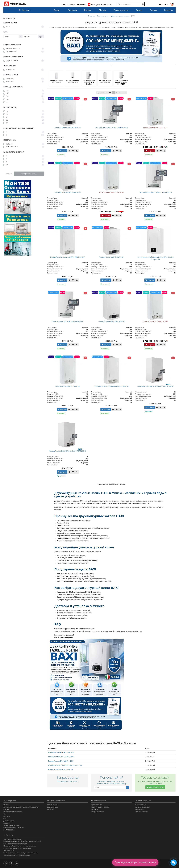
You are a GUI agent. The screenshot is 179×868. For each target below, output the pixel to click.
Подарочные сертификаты (100, 807)
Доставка (82, 4)
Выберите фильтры (29, 174)
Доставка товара (9, 821)
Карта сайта (51, 809)
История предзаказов (142, 807)
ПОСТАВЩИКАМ (9, 830)
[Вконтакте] (18, 863)
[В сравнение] (77, 151)
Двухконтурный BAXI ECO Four (105, 81)
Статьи (139, 10)
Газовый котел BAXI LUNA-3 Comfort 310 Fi (111, 128)
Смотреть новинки (155, 787)
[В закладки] (73, 151)
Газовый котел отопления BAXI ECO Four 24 (111, 386)
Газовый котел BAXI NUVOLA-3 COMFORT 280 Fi (68, 451)
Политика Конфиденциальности (14, 828)
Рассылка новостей (142, 812)
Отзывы (153, 10)
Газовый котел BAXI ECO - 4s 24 (155, 128)
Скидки (57, 10)
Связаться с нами (53, 805)
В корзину (62, 151)
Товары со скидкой (98, 812)
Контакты (168, 10)
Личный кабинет (141, 805)
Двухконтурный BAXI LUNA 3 (73, 81)
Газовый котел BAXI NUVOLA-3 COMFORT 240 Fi (155, 386)
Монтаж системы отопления (13, 812)
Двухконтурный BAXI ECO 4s (57, 81)
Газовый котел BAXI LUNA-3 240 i (111, 257)
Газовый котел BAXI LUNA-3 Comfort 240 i (68, 322)
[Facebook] (12, 863)
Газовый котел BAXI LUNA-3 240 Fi (111, 322)
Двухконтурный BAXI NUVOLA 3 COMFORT (121, 82)
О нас (63, 4)
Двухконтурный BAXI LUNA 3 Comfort (89, 82)
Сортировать (102, 93)
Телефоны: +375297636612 (12, 839)
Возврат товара (53, 807)
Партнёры (95, 809)
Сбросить (9, 174)
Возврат (88, 10)
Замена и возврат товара (12, 825)
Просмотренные (121, 10)
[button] (172, 4)
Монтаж (103, 10)
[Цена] (11, 37)
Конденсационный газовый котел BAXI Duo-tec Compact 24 (155, 258)
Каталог (24, 10)
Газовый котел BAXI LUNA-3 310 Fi (68, 128)
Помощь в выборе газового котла (135, 862)
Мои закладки (140, 809)
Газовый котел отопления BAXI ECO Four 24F (68, 257)
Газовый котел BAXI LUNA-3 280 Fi (68, 192)
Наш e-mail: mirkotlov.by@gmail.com (15, 844)
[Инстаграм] (6, 863)
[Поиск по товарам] (143, 4)
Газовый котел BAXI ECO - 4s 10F (68, 386)
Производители (96, 805)
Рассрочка (72, 10)
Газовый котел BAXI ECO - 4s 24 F (155, 322)
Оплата (71, 4)
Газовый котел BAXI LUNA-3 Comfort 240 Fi (155, 192)
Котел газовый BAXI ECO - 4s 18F (111, 192)
